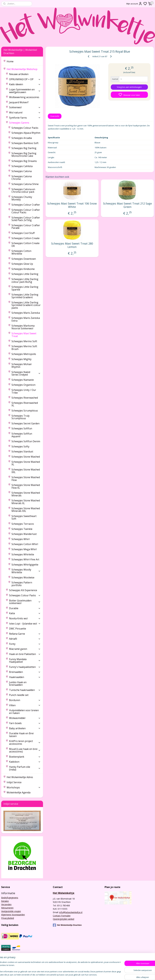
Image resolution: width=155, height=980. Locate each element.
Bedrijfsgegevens (10, 898)
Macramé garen (25, 649)
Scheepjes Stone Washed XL (26, 463)
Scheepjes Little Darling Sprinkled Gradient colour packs (26, 305)
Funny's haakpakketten (25, 667)
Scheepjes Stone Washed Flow (26, 479)
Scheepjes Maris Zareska (26, 313)
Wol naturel (25, 112)
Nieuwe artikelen (19, 74)
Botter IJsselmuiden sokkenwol (25, 602)
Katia (25, 613)
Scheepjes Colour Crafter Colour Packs (26, 211)
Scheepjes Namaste (23, 380)
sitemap (98, 974)
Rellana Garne (25, 634)
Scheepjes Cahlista (22, 166)
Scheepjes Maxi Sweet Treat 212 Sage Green (127, 205)
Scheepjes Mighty (21, 359)
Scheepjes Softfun (22, 428)
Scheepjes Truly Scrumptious (21, 417)
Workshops (24, 787)
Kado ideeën (25, 84)
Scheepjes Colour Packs (25, 128)
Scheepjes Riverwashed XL (25, 404)
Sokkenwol (25, 107)
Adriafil (25, 639)
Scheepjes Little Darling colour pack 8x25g (25, 280)
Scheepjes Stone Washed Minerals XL (26, 502)
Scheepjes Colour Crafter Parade (26, 227)
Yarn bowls (25, 723)
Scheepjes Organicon (23, 385)
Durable (25, 608)
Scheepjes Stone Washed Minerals (26, 494)
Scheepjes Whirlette (23, 554)
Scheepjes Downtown (24, 259)
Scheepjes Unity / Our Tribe (24, 391)
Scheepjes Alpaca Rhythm (26, 133)
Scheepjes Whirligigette (25, 565)
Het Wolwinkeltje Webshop (24, 69)
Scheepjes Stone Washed (26, 457)
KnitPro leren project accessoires (25, 742)
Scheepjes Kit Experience (23, 590)
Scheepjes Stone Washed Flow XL (26, 486)
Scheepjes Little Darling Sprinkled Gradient (25, 296)
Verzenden (6, 904)
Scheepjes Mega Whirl (24, 549)
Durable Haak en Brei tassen (21, 735)
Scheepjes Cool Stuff (23, 233)
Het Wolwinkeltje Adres (20, 777)
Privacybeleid (8, 918)
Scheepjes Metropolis (24, 354)
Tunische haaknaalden (25, 690)
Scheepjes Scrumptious (25, 411)
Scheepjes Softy (20, 446)
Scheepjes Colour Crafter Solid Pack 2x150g (26, 219)
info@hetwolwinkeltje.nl (71, 912)
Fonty (25, 644)
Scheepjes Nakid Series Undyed (26, 373)
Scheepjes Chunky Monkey (22, 198)
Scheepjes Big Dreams (24, 161)
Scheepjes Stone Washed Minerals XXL (26, 510)
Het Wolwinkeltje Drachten (67, 925)
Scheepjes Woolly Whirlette (26, 571)
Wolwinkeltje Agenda (19, 792)
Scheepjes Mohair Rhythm (22, 366)
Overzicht (55, 116)
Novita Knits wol (25, 618)
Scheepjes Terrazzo (23, 524)
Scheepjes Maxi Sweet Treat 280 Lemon (72, 245)
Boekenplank (25, 757)
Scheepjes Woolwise (23, 577)
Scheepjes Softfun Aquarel (22, 435)
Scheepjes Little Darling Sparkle (25, 288)
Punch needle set (19, 695)
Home (10, 61)
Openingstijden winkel (63, 919)
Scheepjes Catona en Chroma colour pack (23, 191)
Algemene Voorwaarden (13, 915)
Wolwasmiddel (25, 718)
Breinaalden (25, 672)
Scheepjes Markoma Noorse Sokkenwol (23, 327)
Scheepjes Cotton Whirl (25, 544)
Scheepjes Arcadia (22, 138)
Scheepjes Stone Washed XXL (26, 471)
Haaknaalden (25, 677)
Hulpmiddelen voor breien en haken (24, 712)
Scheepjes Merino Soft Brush (24, 348)
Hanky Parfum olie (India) (25, 768)
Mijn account (134, 4)
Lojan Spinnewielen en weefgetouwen (25, 91)
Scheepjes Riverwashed (25, 398)
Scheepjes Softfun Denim (26, 441)
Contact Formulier (62, 916)
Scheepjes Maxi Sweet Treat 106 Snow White (72, 205)
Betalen (5, 901)
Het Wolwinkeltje (64, 893)
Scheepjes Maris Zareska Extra (26, 319)
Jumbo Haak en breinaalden (18, 684)
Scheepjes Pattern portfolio (22, 584)
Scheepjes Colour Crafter (26, 205)
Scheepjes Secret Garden (26, 423)
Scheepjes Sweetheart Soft (24, 517)
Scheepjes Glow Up (22, 264)
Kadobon (25, 762)
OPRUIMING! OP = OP (25, 79)
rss (104, 974)
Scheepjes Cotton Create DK (26, 245)
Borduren (25, 700)
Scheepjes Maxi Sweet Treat (24, 335)
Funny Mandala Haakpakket (25, 661)
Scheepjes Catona (22, 171)
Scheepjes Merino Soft (24, 341)
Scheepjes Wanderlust (24, 534)
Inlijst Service (14, 782)
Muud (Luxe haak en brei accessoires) (25, 750)
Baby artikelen (25, 728)
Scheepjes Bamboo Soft (25, 143)
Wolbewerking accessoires (24, 97)
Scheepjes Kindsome (23, 269)
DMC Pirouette (18, 629)
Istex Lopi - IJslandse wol (25, 624)
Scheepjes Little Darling (25, 274)
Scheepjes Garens (25, 123)
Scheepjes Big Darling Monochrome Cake (24, 155)
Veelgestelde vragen (11, 911)
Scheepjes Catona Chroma (22, 178)
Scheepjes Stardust (22, 451)
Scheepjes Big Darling (24, 148)
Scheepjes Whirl (21, 539)
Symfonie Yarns (25, 118)
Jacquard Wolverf (19, 102)
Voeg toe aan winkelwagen (129, 87)
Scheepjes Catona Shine (25, 184)
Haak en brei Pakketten (25, 654)
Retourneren (7, 908)
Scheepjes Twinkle (22, 529)
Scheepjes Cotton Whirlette (21, 252)
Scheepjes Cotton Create (26, 238)
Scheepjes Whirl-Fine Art (25, 559)
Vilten (25, 705)
